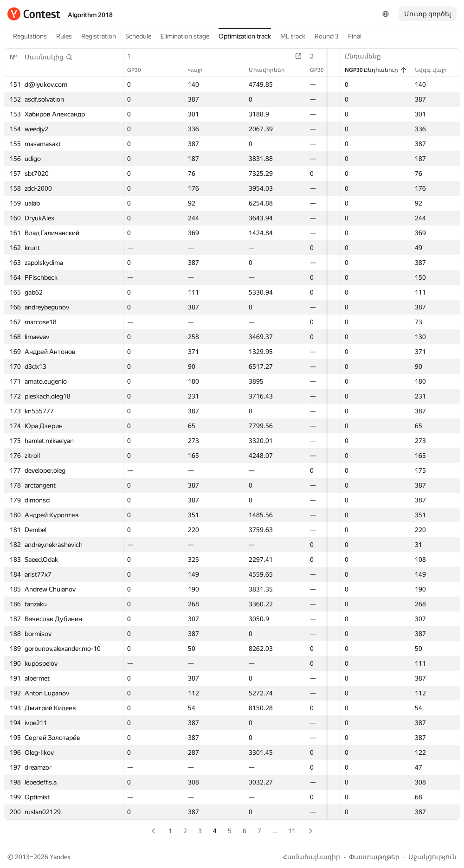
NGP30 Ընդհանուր (376, 70)
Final (355, 36)
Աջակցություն (432, 857)
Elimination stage (185, 36)
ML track (293, 36)
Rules (64, 36)
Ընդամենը (367, 56)
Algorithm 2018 (90, 15)
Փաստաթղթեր (374, 857)
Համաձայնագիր (311, 857)
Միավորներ (243, 70)
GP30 (139, 70)
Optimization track (245, 36)
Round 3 (327, 36)
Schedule (138, 36)
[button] (49, 57)
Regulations (30, 36)
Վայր (186, 70)
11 (292, 831)
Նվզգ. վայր (435, 70)
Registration (99, 36)
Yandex (60, 857)
